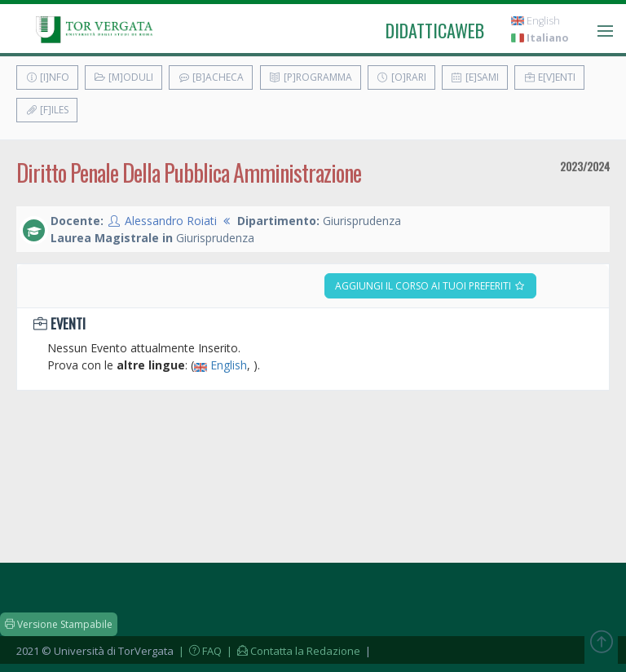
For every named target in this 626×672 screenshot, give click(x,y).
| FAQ (199, 651)
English (536, 21)
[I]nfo (47, 77)
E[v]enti (549, 77)
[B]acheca (211, 77)
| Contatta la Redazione (292, 651)
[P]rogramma (311, 77)
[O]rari (401, 77)
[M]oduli (123, 77)
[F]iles (47, 110)
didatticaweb (435, 30)
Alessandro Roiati (171, 221)
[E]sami (475, 77)
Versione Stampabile (59, 624)
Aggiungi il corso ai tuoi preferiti (430, 286)
